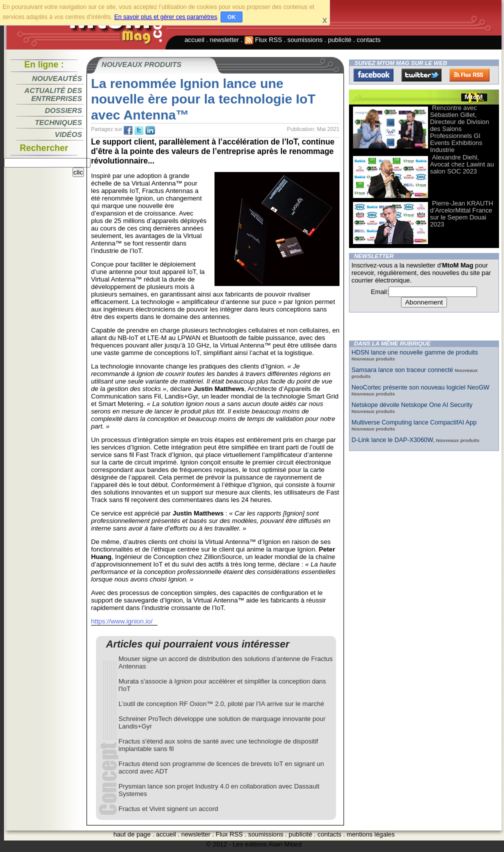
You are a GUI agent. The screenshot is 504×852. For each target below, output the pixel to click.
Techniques (58, 122)
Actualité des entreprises (53, 94)
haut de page (132, 834)
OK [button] (232, 17)
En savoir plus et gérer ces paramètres (165, 17)
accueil (194, 40)
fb (128, 130)
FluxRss (469, 75)
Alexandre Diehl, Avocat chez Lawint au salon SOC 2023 (462, 164)
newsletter (224, 40)
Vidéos (68, 134)
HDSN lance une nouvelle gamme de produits (415, 352)
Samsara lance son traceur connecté (403, 370)
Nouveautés (57, 78)
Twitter (421, 75)
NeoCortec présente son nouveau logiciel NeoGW (420, 387)
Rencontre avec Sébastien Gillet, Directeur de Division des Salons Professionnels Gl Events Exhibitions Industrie (459, 129)
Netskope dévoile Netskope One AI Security (412, 405)
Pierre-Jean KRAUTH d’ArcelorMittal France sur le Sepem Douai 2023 (461, 214)
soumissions (305, 40)
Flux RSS (263, 40)
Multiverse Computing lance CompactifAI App (414, 422)
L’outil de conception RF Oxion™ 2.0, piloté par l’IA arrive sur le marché (221, 704)
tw (139, 130)
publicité (340, 40)
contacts (369, 40)
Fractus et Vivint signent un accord (168, 809)
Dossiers (63, 110)
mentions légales (370, 834)
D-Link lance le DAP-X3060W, (393, 440)
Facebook (373, 75)
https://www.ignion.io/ (122, 621)
